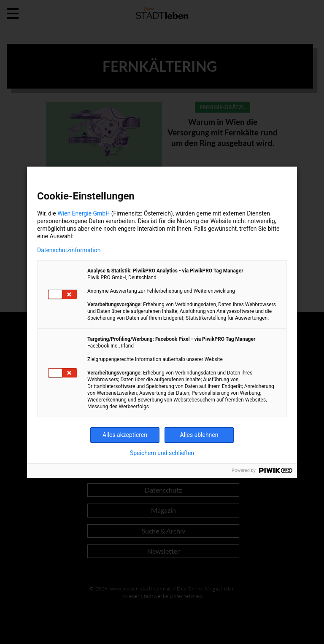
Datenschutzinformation (69, 250)
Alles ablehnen (199, 435)
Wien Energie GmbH (84, 213)
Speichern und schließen (162, 453)
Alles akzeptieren (125, 435)
